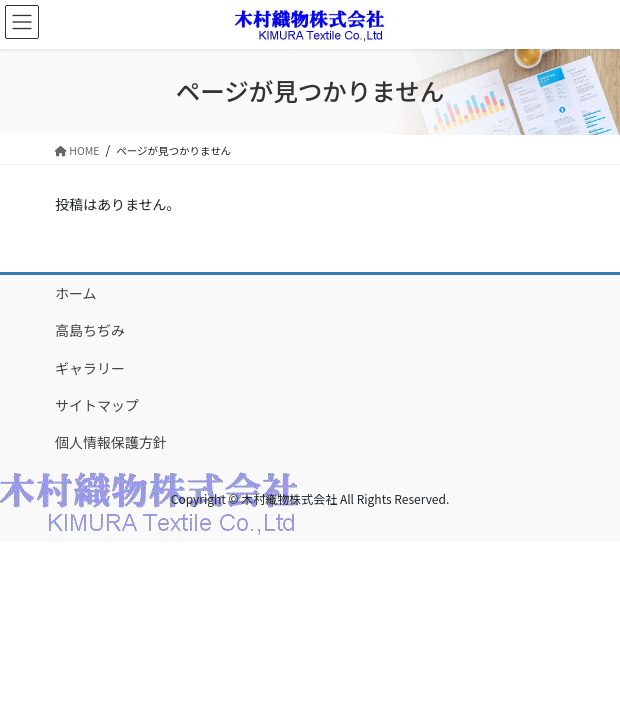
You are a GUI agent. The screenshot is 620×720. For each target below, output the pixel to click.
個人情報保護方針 (111, 442)
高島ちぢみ (90, 330)
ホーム (76, 293)
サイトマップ (97, 405)
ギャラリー (90, 368)
